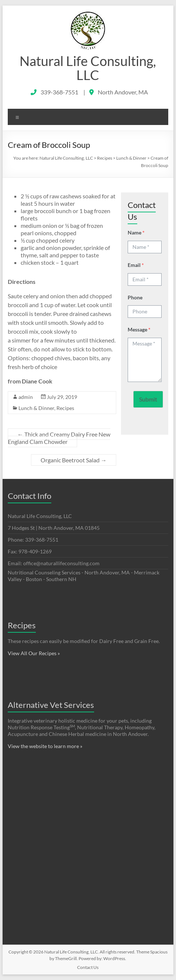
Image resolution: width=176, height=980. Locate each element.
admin (26, 397)
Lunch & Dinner (36, 408)
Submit (148, 399)
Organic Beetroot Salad (74, 460)
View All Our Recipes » (34, 653)
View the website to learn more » (45, 746)
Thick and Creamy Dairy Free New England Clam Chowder (59, 438)
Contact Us (88, 967)
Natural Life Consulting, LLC (88, 68)
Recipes (65, 408)
